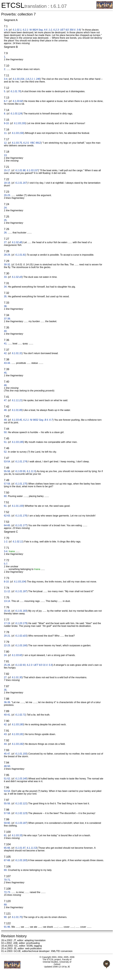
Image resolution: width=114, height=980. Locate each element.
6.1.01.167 (21, 183)
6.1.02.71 (21, 715)
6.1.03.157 (32, 170)
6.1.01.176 (21, 516)
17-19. (7, 623)
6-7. (6, 101)
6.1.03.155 (20, 123)
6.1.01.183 (21, 611)
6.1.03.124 (16, 114)
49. (6, 420)
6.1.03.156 (18, 133)
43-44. (7, 363)
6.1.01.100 (18, 506)
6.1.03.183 (21, 860)
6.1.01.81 (21, 255)
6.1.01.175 (21, 484)
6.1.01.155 (21, 754)
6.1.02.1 (17, 30)
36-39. (7, 702)
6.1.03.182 (18, 744)
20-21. (7, 636)
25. (6, 220)
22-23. (7, 645)
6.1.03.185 (18, 442)
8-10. (7, 582)
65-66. (7, 848)
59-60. (7, 823)
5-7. (6, 564)
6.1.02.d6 (17, 242)
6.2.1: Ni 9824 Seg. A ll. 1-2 (37, 30)
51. (6, 442)
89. (6, 905)
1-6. (6, 30)
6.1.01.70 (17, 917)
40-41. (7, 715)
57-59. (7, 484)
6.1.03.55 (21, 471)
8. (5, 114)
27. (6, 242)
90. (6, 917)
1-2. (6, 542)
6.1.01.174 (21, 462)
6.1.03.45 (17, 420)
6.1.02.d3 (17, 277)
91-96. (7, 927)
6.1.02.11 (18, 542)
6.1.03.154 (18, 79)
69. (6, 870)
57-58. (7, 813)
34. (6, 287)
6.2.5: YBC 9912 (32, 143)
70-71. (7, 880)
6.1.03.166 (21, 645)
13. (6, 155)
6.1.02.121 (21, 803)
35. (6, 296)
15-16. (7, 611)
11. (6, 133)
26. (6, 233)
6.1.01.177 (21, 525)
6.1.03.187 (21, 823)
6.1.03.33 (17, 835)
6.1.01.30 (17, 677)
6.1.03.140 (21, 779)
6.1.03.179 (21, 623)
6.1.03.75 (17, 143)
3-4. (6, 79)
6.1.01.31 (17, 353)
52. (6, 452)
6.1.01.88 (21, 170)
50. (6, 432)
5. (5, 91)
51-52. (7, 779)
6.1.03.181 (18, 734)
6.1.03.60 (17, 655)
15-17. (7, 170)
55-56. (7, 471)
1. (5, 57)
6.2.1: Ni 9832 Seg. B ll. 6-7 (38, 420)
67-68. (7, 860)
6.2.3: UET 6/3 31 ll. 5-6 (39, 665)
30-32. (7, 265)
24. (6, 208)
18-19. (7, 183)
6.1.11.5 (31, 471)
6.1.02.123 (21, 813)
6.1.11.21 (17, 400)
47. (6, 400)
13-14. (7, 601)
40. (6, 331)
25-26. (7, 665)
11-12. (7, 591)
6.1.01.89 (17, 410)
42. (6, 353)
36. (6, 306)
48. (6, 410)
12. (6, 143)
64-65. (7, 525)
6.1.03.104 (20, 582)
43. (6, 734)
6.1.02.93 (21, 665)
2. (5, 69)
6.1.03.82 (18, 101)
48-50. (7, 766)
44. (6, 744)
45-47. (7, 754)
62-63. (7, 516)
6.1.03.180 (18, 724)
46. (6, 385)
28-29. (7, 255)
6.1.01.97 (21, 848)
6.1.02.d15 (21, 636)
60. (6, 496)
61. (6, 506)
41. (6, 344)
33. (6, 277)
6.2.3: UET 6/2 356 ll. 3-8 (67, 30)
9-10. (7, 123)
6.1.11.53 (32, 848)
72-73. (7, 892)
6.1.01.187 (21, 591)
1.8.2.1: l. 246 (33, 79)
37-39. (7, 319)
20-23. (7, 195)
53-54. (7, 462)
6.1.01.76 (16, 91)
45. (6, 373)
